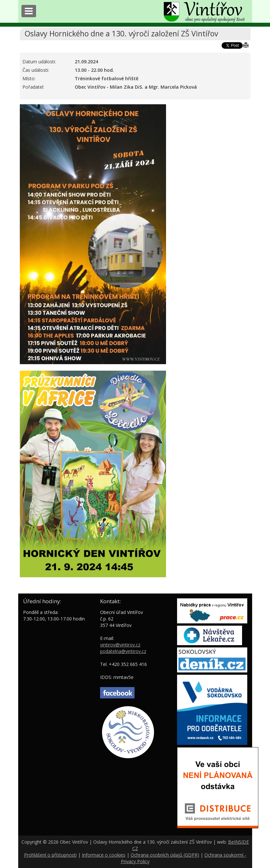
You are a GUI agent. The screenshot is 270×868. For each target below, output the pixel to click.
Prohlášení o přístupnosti (50, 855)
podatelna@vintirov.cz (123, 651)
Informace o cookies (104, 855)
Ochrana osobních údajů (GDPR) (165, 855)
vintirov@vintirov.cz (120, 645)
